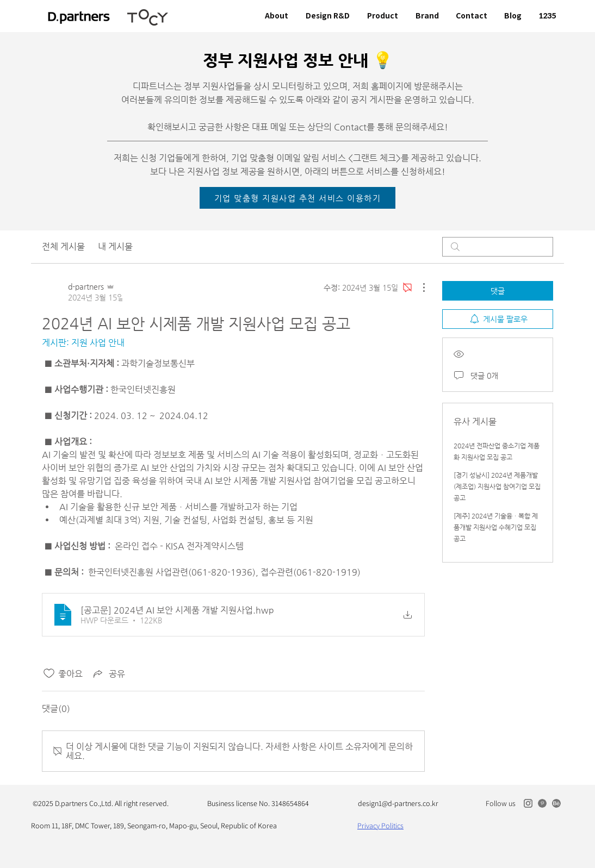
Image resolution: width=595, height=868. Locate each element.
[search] (498, 247)
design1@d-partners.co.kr (398, 803)
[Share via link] (108, 673)
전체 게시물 (63, 246)
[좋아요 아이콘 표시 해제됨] (49, 673)
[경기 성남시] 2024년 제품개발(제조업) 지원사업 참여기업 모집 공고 (497, 486)
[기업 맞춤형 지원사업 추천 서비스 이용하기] (297, 198)
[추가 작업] (418, 288)
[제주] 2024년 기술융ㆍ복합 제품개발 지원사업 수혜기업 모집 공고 (496, 527)
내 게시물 (115, 246)
